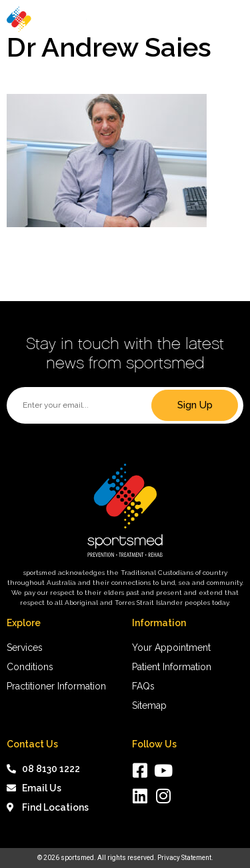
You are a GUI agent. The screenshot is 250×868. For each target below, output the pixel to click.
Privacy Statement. (185, 858)
